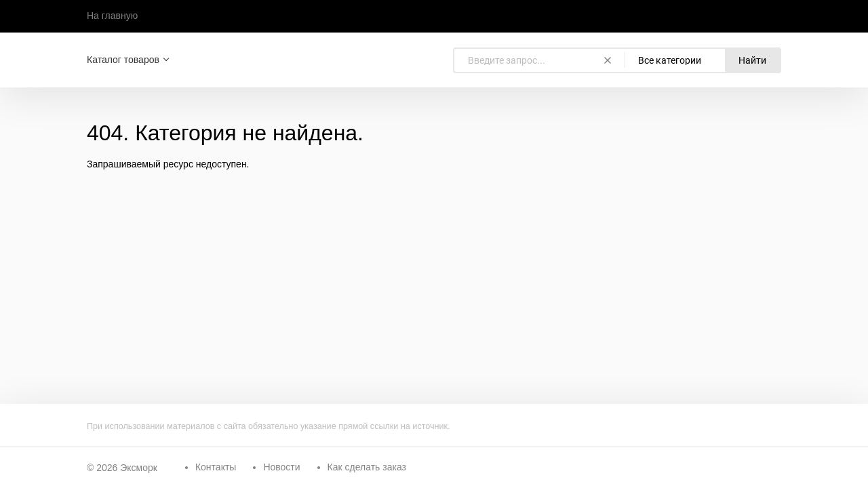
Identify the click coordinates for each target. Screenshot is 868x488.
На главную (112, 16)
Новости (281, 467)
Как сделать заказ (367, 467)
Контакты (216, 467)
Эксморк (139, 468)
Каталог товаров (123, 60)
